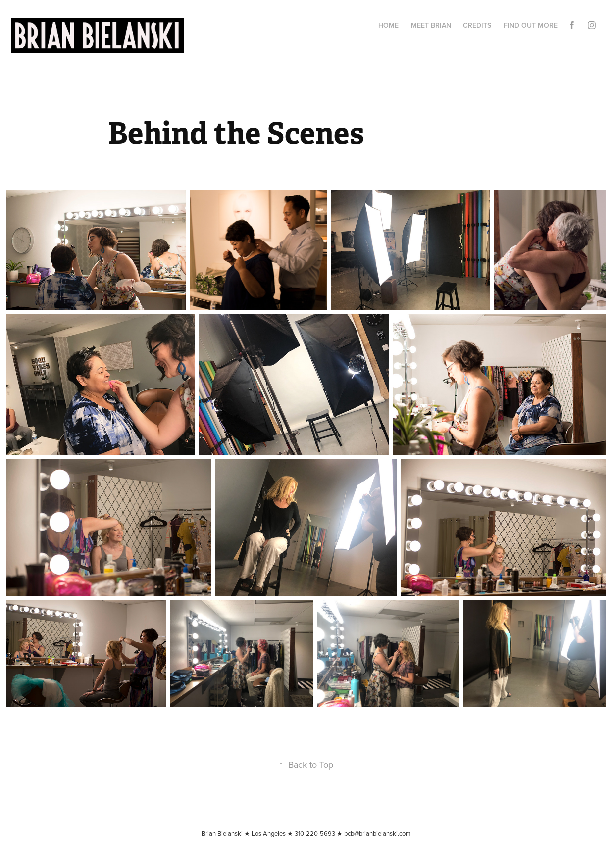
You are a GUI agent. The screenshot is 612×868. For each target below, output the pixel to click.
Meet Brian (431, 25)
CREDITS (477, 25)
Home (388, 25)
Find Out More (531, 25)
